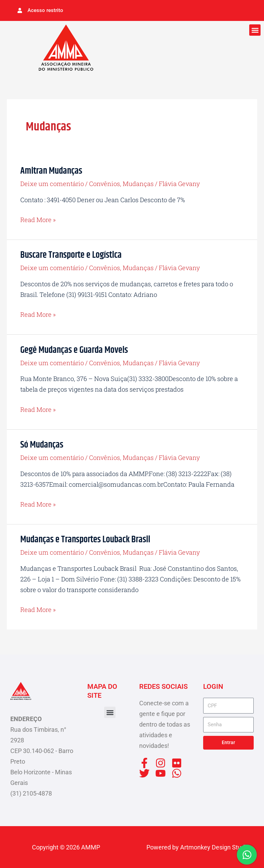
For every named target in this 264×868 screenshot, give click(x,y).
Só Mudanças (42, 444)
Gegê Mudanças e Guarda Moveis (74, 349)
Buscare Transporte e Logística (71, 255)
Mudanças (138, 183)
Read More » (38, 219)
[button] (255, 30)
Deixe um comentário (52, 183)
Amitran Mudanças (51, 170)
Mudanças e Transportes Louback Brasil (85, 539)
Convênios (104, 183)
